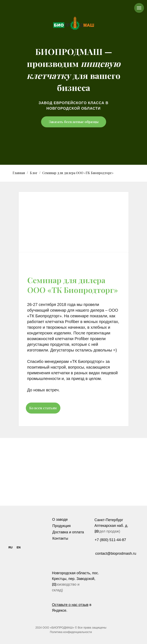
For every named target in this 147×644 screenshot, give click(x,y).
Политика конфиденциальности (71, 632)
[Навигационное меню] (139, 8)
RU (10, 547)
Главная (19, 173)
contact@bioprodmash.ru (116, 553)
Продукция (62, 526)
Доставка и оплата (68, 532)
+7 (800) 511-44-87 (111, 540)
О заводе (60, 520)
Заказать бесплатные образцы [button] (74, 122)
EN (19, 547)
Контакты (60, 538)
